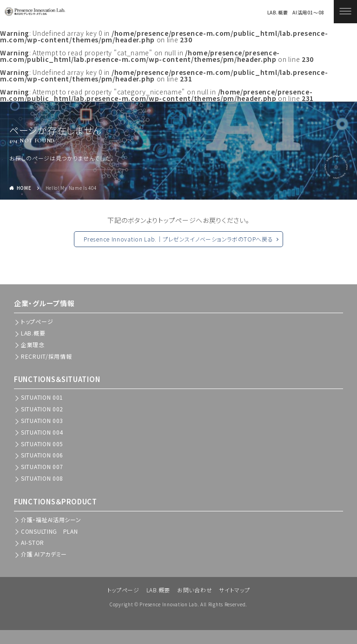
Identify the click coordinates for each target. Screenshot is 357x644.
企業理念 (33, 345)
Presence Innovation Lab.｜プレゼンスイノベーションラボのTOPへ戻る (178, 239)
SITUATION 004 (42, 432)
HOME (24, 188)
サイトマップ (234, 590)
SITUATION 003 (42, 420)
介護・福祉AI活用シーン (51, 520)
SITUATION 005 (42, 444)
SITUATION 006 (42, 455)
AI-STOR (33, 542)
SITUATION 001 (42, 397)
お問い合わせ (195, 590)
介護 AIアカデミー (44, 554)
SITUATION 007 (42, 466)
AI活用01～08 (308, 13)
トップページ (123, 590)
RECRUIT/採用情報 (46, 356)
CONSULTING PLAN (50, 531)
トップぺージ (37, 321)
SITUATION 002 (42, 409)
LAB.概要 (277, 13)
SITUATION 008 (42, 478)
